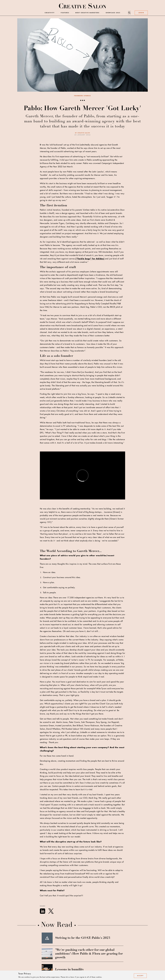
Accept (140, 976)
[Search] (129, 13)
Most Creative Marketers (87, 13)
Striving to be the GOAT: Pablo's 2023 (83, 938)
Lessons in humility (69, 970)
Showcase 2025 (113, 13)
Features (65, 13)
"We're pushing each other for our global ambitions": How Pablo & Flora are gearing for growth (89, 954)
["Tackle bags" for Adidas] (90, 259)
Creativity (50, 13)
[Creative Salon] (83, 6)
